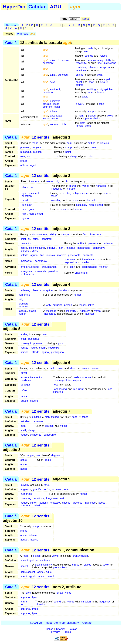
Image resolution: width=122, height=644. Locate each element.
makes (83, 305)
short (91, 82)
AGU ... (58, 7)
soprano (55, 124)
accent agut (57, 116)
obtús (23, 460)
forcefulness (89, 260)
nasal (25, 200)
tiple (64, 124)
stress (76, 565)
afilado (24, 165)
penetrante (74, 255)
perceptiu (26, 243)
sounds (89, 56)
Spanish (61, 629)
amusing (58, 305)
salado (37, 506)
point (86, 51)
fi (58, 60)
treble (35, 609)
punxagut (27, 205)
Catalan (38, 7)
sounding (56, 200)
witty (21, 299)
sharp (91, 111)
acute (24, 248)
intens (53, 111)
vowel (110, 116)
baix (24, 209)
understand (109, 243)
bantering (26, 498)
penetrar (53, 271)
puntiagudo (57, 352)
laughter (89, 314)
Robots (67, 632)
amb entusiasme (30, 267)
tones (100, 92)
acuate (24, 348)
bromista (23, 304)
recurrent (78, 389)
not (56, 156)
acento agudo (28, 576)
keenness (70, 260)
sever (53, 82)
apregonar (26, 271)
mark (81, 116)
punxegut (63, 75)
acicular (25, 352)
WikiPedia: (26, 34)
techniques (75, 380)
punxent (38, 152)
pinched (90, 200)
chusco (66, 503)
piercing (105, 143)
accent (24, 566)
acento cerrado (47, 576)
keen (61, 248)
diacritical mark (44, 565)
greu (31, 209)
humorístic (24, 295)
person (68, 305)
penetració (41, 261)
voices (103, 56)
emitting (91, 89)
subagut (25, 385)
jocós (56, 104)
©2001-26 (36, 623)
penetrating (84, 248)
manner (103, 267)
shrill (23, 430)
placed (92, 116)
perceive (93, 243)
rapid (107, 79)
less (56, 385)
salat (57, 107)
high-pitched (107, 89)
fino (42, 255)
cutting (92, 143)
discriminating (37, 248)
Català (11, 43)
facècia (23, 311)
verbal (98, 311)
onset (79, 82)
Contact (87, 623)
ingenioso (90, 503)
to (32, 187)
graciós (47, 104)
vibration (71, 189)
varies (86, 186)
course (80, 85)
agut (24, 193)
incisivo (51, 255)
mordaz (61, 255)
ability (108, 60)
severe (104, 82)
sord (30, 156)
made (90, 48)
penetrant (48, 63)
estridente (36, 435)
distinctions (110, 63)
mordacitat (26, 261)
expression (71, 262)
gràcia (33, 311)
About (85, 19)
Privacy (55, 632)
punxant (25, 147)
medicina (26, 380)
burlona (44, 503)
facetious (81, 70)
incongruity (50, 314)
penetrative (99, 248)
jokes (91, 305)
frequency (56, 189)
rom (23, 156)
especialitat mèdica (32, 377)
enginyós (55, 101)
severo (34, 401)
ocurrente (26, 506)
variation (101, 186)
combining (82, 67)
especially (82, 205)
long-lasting (60, 389)
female (80, 126)
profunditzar (27, 274)
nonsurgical (60, 380)
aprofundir (40, 271)
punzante (88, 255)
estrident (55, 89)
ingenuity (71, 311)
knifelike (70, 248)
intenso (34, 540)
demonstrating (95, 60)
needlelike (54, 348)
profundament (49, 267)
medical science (82, 377)
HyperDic (14, 7)
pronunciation (93, 118)
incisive (51, 248)
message (51, 311)
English (49, 629)
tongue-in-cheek (55, 498)
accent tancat (50, 118)
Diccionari (12, 25)
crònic (24, 390)
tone (90, 92)
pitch (83, 123)
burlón (34, 503)
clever (92, 67)
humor (77, 295)
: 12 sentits (35, 137)
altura (25, 187)
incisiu (65, 60)
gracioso (77, 503)
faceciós (23, 306)
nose (75, 200)
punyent (36, 147)
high (58, 181)
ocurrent (47, 107)
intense (33, 535)
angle (85, 97)
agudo (34, 165)
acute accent (28, 572)
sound (72, 186)
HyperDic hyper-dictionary (62, 623)
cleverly (80, 104)
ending (80, 75)
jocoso (102, 503)
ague (49, 572)
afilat (53, 60)
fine (100, 63)
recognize (81, 63)
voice (88, 126)
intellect (86, 262)
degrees (56, 455)
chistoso (55, 503)
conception (104, 67)
